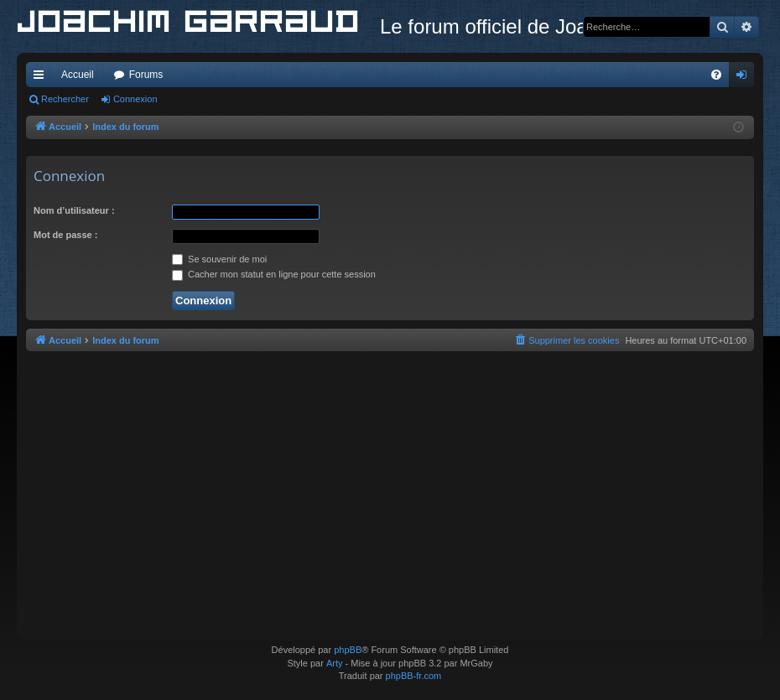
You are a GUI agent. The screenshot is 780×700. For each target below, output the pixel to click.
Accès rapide (42, 78)
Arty (335, 663)
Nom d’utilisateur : (74, 210)
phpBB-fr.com (414, 676)
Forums (146, 75)
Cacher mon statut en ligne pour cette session (274, 274)
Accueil (78, 75)
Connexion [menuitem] (745, 78)
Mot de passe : (65, 235)
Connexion (135, 99)
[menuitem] (716, 75)
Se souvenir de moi (219, 259)
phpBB (348, 650)
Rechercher (65, 99)
